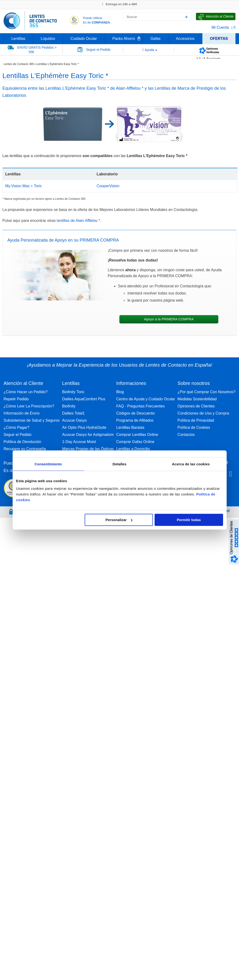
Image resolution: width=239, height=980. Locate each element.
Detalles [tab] (119, 464)
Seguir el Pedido (17, 435)
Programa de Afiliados (135, 420)
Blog (120, 392)
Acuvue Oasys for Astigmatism (88, 435)
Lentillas (18, 39)
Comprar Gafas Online (135, 442)
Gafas (155, 39)
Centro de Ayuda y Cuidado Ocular (146, 399)
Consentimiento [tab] (48, 464)
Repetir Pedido (16, 399)
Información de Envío (22, 413)
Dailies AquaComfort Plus (84, 399)
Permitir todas (189, 520)
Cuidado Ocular (84, 39)
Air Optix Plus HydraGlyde (84, 427)
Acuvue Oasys (74, 420)
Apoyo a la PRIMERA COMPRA (169, 319)
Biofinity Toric (73, 392)
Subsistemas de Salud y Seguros (32, 420)
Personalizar (119, 520)
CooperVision (108, 186)
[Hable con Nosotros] (216, 16)
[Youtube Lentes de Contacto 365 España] (231, 475)
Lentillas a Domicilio (133, 449)
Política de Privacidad (196, 420)
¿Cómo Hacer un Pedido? (26, 392)
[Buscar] (186, 17)
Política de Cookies (194, 427)
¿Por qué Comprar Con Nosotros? (206, 392)
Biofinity (69, 406)
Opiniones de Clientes (196, 406)
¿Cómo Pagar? (17, 427)
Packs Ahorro (124, 39)
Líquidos (48, 39)
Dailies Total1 (73, 413)
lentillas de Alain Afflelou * (78, 221)
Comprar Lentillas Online (137, 435)
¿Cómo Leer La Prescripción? (29, 406)
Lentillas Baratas (130, 427)
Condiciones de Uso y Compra (203, 413)
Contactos (186, 435)
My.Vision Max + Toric (24, 186)
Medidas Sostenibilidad (197, 399)
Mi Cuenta (220, 27)
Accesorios (185, 39)
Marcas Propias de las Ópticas (88, 449)
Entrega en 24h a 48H (119, 4)
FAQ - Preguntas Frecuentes (141, 406)
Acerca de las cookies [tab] (191, 464)
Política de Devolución (22, 442)
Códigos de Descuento (136, 413)
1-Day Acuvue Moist (79, 442)
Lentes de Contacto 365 (19, 64)
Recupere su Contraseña (25, 449)
